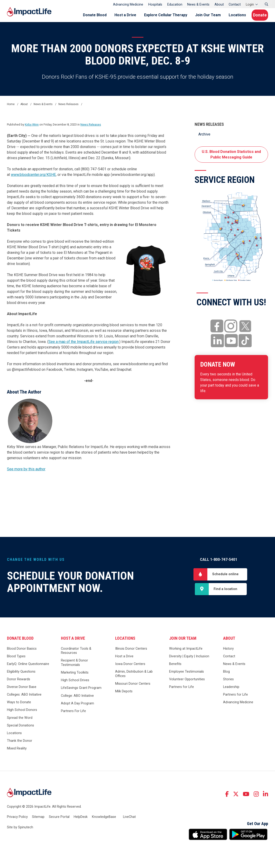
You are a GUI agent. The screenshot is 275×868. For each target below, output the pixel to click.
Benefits (175, 666)
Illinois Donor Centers (131, 651)
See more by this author (26, 469)
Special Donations (21, 728)
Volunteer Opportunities (187, 682)
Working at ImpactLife (186, 651)
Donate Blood (89, 15)
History (228, 651)
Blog (226, 674)
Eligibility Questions (21, 674)
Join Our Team (202, 15)
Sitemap (38, 819)
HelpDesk (81, 819)
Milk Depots (124, 694)
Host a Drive (119, 15)
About (219, 5)
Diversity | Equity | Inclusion (189, 659)
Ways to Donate (19, 705)
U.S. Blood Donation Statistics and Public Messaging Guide (231, 154)
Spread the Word (20, 720)
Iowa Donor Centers (130, 666)
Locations (231, 15)
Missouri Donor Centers (133, 686)
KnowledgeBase (104, 819)
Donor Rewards (19, 682)
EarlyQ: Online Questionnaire (28, 666)
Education (175, 5)
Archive (204, 134)
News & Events (198, 5)
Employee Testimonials (186, 674)
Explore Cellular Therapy (160, 15)
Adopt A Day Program (77, 706)
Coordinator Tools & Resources (76, 653)
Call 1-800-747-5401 (219, 560)
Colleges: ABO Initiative (24, 697)
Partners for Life (182, 689)
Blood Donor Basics (22, 651)
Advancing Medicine (128, 5)
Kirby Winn (32, 124)
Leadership (231, 689)
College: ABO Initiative (77, 698)
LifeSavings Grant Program (81, 690)
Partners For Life (73, 714)
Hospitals (155, 5)
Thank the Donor (20, 743)
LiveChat (129, 819)
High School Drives (75, 683)
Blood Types (16, 659)
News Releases (209, 124)
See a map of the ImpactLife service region (84, 342)
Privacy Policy (17, 819)
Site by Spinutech (20, 830)
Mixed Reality (17, 751)
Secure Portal (59, 819)
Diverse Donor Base (22, 689)
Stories (228, 682)
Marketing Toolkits (75, 675)
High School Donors (22, 712)
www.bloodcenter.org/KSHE (33, 175)
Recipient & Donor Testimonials (74, 665)
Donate (258, 15)
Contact (235, 5)
